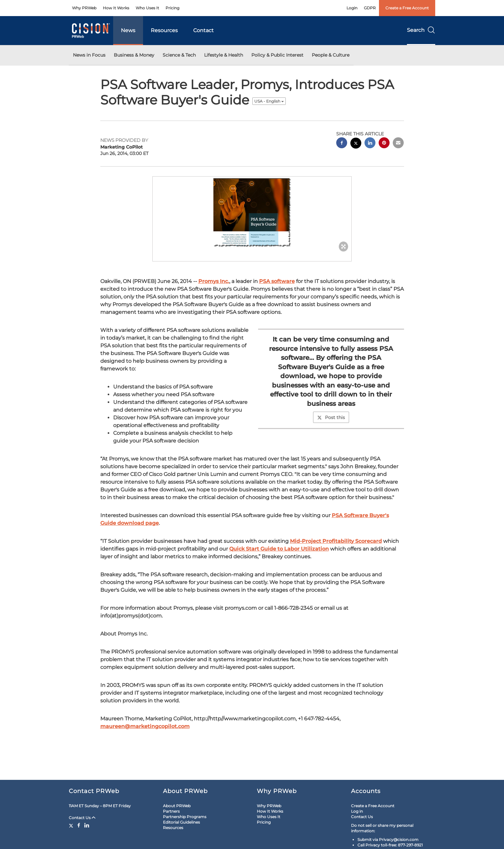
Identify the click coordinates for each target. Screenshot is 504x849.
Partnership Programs (185, 817)
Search (421, 30)
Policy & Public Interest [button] (277, 55)
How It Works (116, 8)
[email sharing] (398, 144)
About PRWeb (177, 806)
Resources (164, 30)
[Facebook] (79, 825)
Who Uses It (147, 8)
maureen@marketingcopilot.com (145, 726)
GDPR (370, 8)
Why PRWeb (84, 8)
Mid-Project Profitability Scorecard (336, 541)
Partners (171, 811)
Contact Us (82, 818)
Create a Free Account (407, 8)
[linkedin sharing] (370, 144)
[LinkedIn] (87, 825)
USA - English (269, 101)
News (128, 30)
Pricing (172, 8)
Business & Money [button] (134, 55)
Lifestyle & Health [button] (224, 55)
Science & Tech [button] (179, 55)
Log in (357, 811)
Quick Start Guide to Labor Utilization (279, 549)
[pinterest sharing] (384, 144)
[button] (252, 212)
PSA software (277, 281)
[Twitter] (72, 825)
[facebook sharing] (342, 144)
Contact (203, 30)
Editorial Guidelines (181, 822)
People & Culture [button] (331, 55)
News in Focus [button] (89, 55)
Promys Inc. (214, 281)
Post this (331, 417)
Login (352, 8)
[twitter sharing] (356, 144)
